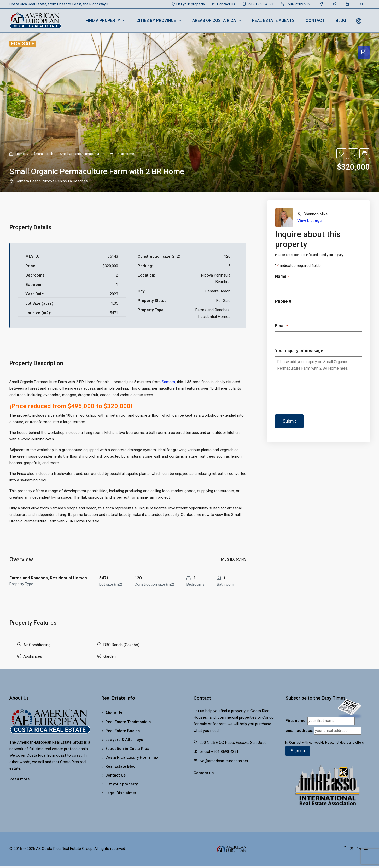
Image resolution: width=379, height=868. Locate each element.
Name (282, 277)
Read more (20, 774)
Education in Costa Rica (127, 744)
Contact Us (224, 4)
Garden (110, 653)
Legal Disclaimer (121, 788)
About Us (114, 708)
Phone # (283, 301)
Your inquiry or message (300, 351)
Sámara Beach (42, 154)
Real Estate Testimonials (128, 717)
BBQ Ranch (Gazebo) (121, 644)
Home (20, 154)
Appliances (33, 653)
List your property (188, 4)
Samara (168, 382)
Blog (341, 21)
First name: (296, 716)
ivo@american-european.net (224, 756)
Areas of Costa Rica (214, 21)
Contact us (204, 768)
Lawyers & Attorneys (124, 735)
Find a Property (103, 21)
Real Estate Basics (123, 726)
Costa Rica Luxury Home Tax (132, 753)
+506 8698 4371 (258, 4)
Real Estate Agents (273, 21)
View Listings (309, 221)
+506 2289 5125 (297, 4)
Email (281, 326)
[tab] (364, 52)
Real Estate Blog (120, 762)
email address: (299, 726)
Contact (315, 21)
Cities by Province (156, 21)
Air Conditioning (37, 644)
